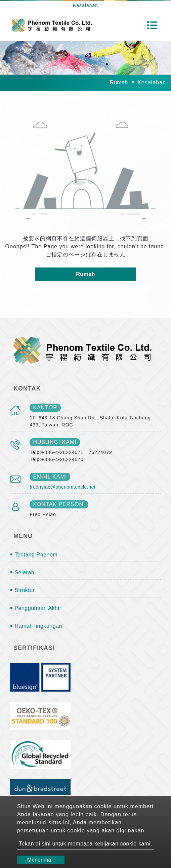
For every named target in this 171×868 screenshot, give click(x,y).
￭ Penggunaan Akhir (36, 608)
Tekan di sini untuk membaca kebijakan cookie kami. (85, 844)
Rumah (119, 82)
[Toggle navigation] (152, 25)
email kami (50, 477)
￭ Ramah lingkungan (36, 626)
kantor (45, 407)
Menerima (39, 860)
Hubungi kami (55, 442)
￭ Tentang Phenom (34, 555)
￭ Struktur (22, 590)
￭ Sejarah (22, 572)
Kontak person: (59, 504)
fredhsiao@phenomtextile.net (62, 487)
